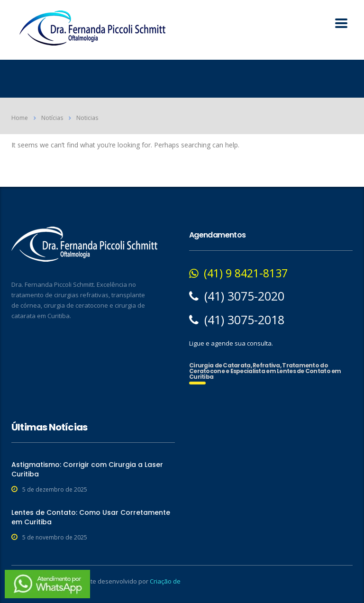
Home (20, 118)
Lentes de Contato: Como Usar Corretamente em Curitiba (91, 517)
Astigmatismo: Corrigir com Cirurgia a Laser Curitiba (87, 469)
